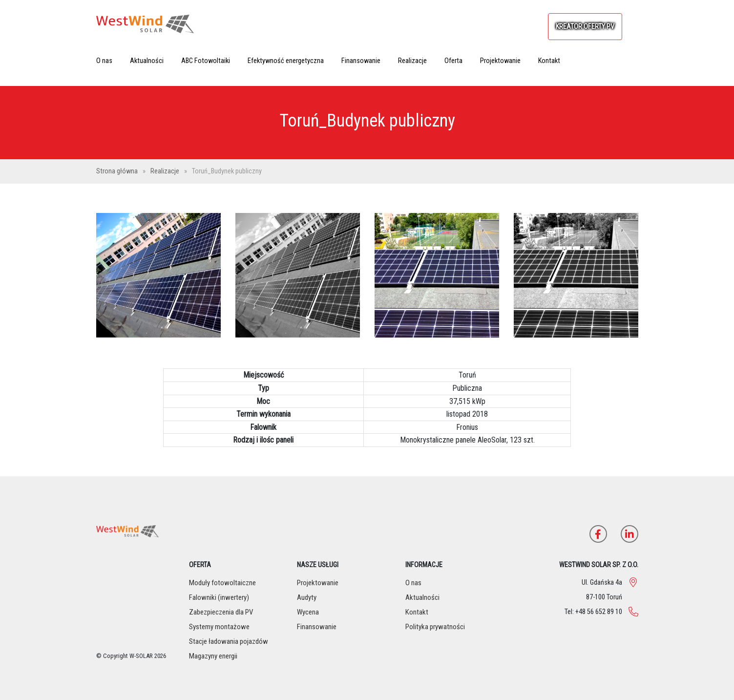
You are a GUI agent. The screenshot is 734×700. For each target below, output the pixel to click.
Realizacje (412, 61)
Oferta (453, 61)
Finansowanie (361, 61)
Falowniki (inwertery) (219, 597)
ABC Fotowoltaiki (206, 61)
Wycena (308, 612)
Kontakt (549, 61)
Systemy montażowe (219, 627)
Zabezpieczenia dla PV (221, 612)
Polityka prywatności (435, 627)
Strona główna (118, 171)
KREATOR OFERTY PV (585, 27)
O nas (104, 61)
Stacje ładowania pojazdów (229, 641)
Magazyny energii (213, 656)
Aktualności (147, 61)
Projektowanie (500, 61)
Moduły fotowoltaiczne (222, 583)
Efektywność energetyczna (286, 61)
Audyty (307, 597)
